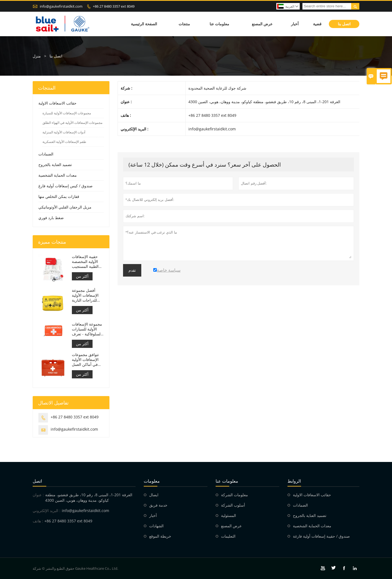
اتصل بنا (344, 24)
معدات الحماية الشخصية (58, 175)
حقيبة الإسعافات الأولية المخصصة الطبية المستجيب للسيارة (85, 262)
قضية (317, 24)
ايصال (154, 495)
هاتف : (38, 521)
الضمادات (46, 154)
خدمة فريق (158, 505)
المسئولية (229, 515)
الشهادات (156, 526)
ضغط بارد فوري (51, 218)
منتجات (184, 24)
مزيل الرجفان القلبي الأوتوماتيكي (65, 207)
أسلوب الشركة (233, 505)
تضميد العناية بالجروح (55, 165)
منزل (37, 56)
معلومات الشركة (235, 495)
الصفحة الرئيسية (144, 24)
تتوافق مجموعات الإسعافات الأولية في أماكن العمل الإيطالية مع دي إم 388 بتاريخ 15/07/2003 (86, 360)
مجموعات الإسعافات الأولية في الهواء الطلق (72, 123)
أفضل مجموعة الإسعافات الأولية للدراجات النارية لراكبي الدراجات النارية (85, 295)
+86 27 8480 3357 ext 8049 (114, 6)
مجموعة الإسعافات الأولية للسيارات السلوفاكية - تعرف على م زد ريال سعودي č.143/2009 (87, 329)
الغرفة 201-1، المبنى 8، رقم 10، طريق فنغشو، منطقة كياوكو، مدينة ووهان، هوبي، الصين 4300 (89, 497)
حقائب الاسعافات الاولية (57, 103)
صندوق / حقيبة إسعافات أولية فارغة (321, 536)
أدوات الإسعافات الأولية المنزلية (64, 132)
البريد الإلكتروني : (47, 511)
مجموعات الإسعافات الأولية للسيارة (67, 113)
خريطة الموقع (160, 536)
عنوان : (38, 495)
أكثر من (82, 276)
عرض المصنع (262, 24)
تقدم (132, 270)
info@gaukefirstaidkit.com (61, 6)
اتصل (37, 481)
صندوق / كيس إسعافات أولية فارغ (65, 186)
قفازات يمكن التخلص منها (59, 196)
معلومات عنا (219, 24)
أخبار (295, 24)
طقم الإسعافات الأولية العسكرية (64, 142)
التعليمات (228, 536)
